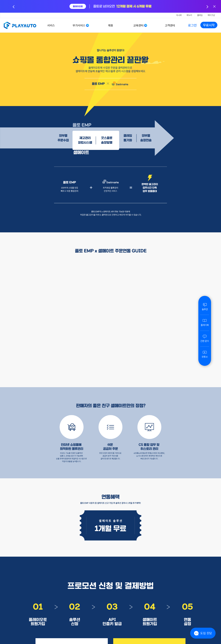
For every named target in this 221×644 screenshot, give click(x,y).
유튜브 (205, 354)
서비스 (51, 25)
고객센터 (170, 25)
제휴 (110, 25)
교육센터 (138, 25)
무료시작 (209, 25)
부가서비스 (79, 25)
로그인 (192, 25)
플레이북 (205, 322)
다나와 (179, 15)
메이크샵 (211, 15)
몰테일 (200, 15)
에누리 (189, 15)
